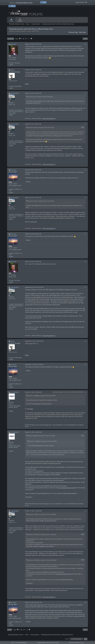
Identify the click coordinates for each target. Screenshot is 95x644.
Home (11, 20)
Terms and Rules (76, 643)
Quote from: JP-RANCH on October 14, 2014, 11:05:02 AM (42, 514)
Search (20, 20)
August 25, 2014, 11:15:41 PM (33, 170)
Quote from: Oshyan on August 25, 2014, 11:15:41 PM (41, 201)
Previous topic (73, 32)
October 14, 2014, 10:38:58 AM (33, 392)
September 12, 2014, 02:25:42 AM (34, 364)
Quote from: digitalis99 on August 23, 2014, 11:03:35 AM (41, 436)
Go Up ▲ (82, 643)
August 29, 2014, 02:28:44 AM (33, 262)
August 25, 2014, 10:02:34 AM (33, 93)
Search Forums (81, 2)
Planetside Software (41, 643)
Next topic (83, 32)
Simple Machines (23, 643)
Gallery (27, 84)
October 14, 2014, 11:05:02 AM (33, 432)
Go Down (11, 39)
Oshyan (13, 170)
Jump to (67, 639)
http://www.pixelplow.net (49, 118)
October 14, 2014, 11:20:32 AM (33, 511)
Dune (12, 70)
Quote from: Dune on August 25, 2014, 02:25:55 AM (40, 97)
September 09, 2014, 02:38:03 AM (34, 341)
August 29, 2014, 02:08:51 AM (33, 234)
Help (70, 643)
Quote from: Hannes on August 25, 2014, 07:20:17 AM (41, 127)
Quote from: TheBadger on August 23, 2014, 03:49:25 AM (42, 396)
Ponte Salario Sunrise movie (67, 488)
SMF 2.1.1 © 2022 (15, 643)
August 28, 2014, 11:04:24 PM (33, 197)
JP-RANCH (15, 392)
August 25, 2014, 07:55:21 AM (33, 70)
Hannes (13, 44)
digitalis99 (14, 93)
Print (85, 39)
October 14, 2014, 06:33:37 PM (33, 602)
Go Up (10, 630)
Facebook (52, 643)
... (28, 39)
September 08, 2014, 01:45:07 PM (34, 287)
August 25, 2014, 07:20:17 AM (33, 44)
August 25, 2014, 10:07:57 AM (33, 124)
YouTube (57, 643)
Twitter (48, 643)
